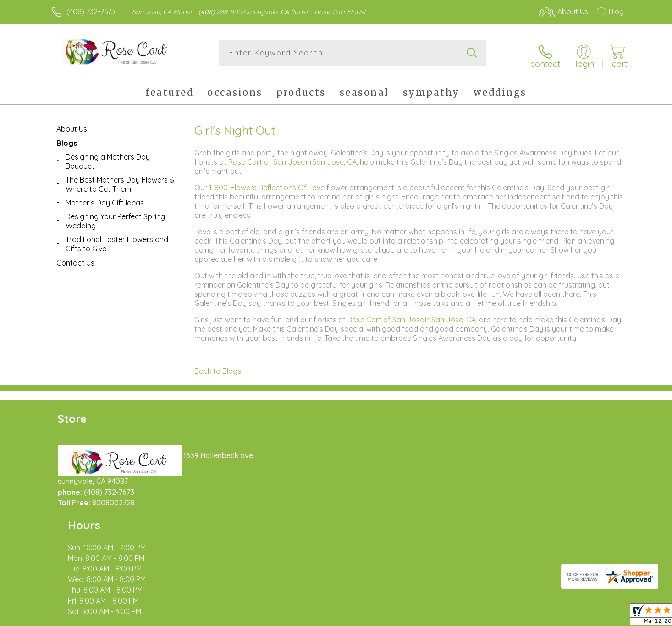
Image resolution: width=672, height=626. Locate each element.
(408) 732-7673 (91, 11)
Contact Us (75, 258)
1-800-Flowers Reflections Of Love (268, 183)
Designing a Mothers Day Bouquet (108, 156)
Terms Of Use (423, 616)
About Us (72, 124)
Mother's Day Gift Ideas (105, 198)
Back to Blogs (218, 366)
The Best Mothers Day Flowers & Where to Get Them (120, 179)
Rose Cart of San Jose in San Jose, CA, (294, 157)
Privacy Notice (477, 616)
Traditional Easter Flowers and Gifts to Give (117, 239)
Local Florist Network (543, 616)
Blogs (67, 138)
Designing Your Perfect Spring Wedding (115, 216)
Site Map (599, 616)
